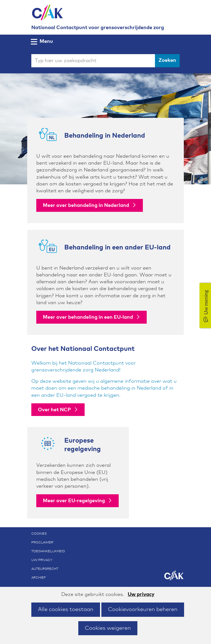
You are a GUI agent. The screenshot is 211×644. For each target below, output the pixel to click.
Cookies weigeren (108, 628)
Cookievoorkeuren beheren (143, 609)
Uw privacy (141, 595)
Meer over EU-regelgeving (74, 501)
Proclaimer (42, 543)
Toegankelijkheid (48, 551)
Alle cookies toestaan (66, 609)
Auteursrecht (45, 569)
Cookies (39, 534)
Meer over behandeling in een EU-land (88, 317)
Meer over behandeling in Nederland (86, 206)
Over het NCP (54, 410)
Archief (39, 578)
